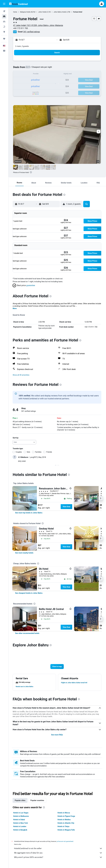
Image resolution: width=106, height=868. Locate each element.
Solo (29, 452)
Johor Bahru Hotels (60, 12)
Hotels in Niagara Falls (66, 831)
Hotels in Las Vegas (21, 814)
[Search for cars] (4, 22)
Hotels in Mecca (64, 814)
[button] (4, 4)
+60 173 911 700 (21, 28)
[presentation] (31, 172)
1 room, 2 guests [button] (22, 46)
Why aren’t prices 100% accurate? (58, 858)
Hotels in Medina (64, 821)
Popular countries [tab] (38, 801)
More (15, 308)
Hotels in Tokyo (64, 827)
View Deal (67, 507)
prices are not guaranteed (66, 842)
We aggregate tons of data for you (58, 854)
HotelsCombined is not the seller (58, 849)
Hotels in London (20, 827)
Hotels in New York (21, 824)
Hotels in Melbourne (21, 817)
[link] (29, 513)
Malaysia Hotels (26, 12)
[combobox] (25, 442)
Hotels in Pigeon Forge (66, 817)
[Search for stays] (4, 16)
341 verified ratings (32, 32)
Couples (19, 452)
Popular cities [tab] (20, 801)
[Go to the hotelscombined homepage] (18, 4)
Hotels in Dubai (19, 821)
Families (39, 452)
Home (16, 12)
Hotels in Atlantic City (66, 824)
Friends (50, 452)
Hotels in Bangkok (21, 831)
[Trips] (4, 39)
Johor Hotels (43, 12)
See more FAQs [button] (57, 735)
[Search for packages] (4, 27)
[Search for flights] (4, 11)
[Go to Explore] (4, 32)
